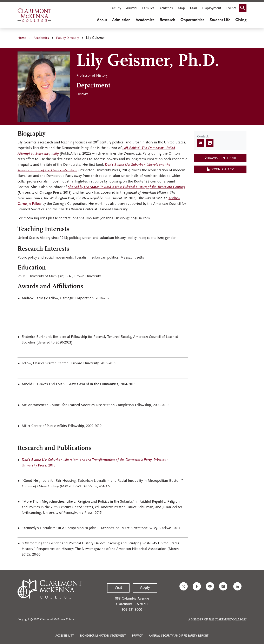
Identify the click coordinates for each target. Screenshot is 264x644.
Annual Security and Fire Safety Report (179, 636)
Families (148, 8)
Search (244, 7)
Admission (121, 20)
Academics (145, 20)
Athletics (166, 8)
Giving (241, 20)
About (102, 20)
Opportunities (192, 20)
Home (22, 38)
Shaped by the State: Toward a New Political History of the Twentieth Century (126, 187)
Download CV (220, 169)
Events (231, 8)
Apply (145, 588)
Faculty (116, 8)
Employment (212, 8)
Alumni (132, 8)
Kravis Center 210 (220, 158)
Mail (193, 8)
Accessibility (65, 636)
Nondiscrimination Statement (103, 636)
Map (181, 8)
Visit (118, 588)
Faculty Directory (67, 38)
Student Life (220, 20)
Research (167, 20)
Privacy (137, 636)
